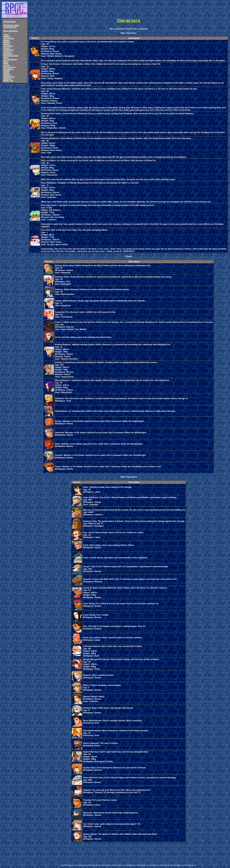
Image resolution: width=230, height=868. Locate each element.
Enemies (7, 52)
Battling (7, 42)
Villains (128, 29)
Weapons (8, 79)
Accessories (9, 38)
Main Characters (117, 29)
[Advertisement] (119, 850)
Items (6, 61)
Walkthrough (9, 77)
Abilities (7, 36)
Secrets (7, 65)
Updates (7, 75)
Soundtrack (9, 69)
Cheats (7, 48)
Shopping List (10, 67)
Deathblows (9, 50)
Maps (6, 63)
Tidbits (7, 73)
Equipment (8, 54)
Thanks (7, 71)
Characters (8, 46)
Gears (6, 58)
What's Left (8, 81)
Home (6, 35)
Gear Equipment (11, 59)
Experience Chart (11, 56)
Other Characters (140, 29)
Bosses (7, 44)
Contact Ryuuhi (10, 27)
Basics (7, 40)
